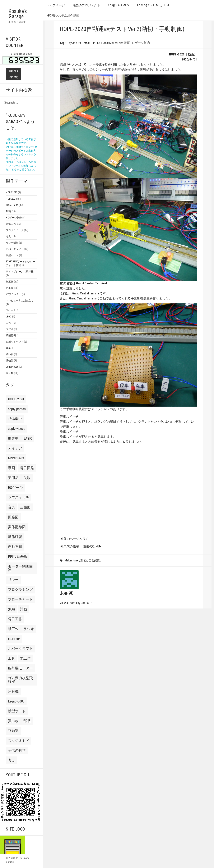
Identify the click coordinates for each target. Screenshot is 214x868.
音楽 (8, 348)
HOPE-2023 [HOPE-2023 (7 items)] (16, 399)
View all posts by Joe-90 (75, 603)
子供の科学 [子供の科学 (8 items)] (17, 750)
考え (8, 236)
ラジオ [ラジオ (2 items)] (29, 629)
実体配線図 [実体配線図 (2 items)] (17, 527)
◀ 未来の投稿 (69, 546)
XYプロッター (14, 294)
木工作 (10, 288)
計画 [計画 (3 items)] (23, 609)
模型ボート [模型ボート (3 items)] (17, 711)
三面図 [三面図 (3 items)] (25, 507)
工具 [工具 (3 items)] (11, 658)
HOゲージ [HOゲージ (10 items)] (15, 488)
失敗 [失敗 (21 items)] (27, 478)
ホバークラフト (15, 249)
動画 (8, 211)
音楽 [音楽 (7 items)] (11, 507)
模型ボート (12, 255)
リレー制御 (12, 243)
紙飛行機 (11, 335)
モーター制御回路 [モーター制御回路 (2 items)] (20, 568)
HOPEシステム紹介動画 (63, 15)
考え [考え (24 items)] (11, 760)
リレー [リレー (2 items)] (13, 580)
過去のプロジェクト (87, 5)
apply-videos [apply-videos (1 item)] (17, 429)
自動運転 (95, 560)
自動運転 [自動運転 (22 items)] (15, 547)
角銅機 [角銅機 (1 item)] (13, 691)
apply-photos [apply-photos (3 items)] (17, 409)
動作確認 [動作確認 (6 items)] (15, 537)
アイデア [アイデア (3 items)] (15, 448)
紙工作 (10, 282)
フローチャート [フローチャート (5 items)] (20, 599)
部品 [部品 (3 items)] (27, 721)
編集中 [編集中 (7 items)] (13, 438)
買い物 (10, 354)
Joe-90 (67, 593)
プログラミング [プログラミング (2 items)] (20, 589)
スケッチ (11, 310)
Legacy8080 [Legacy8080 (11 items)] (16, 701)
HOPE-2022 (12, 193)
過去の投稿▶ (92, 546)
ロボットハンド (15, 342)
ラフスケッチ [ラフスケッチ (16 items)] (19, 497)
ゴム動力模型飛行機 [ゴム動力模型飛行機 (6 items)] (20, 680)
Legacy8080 (12, 367)
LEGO (9, 317)
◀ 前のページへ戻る (74, 539)
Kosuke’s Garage (18, 14)
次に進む (14, 77)
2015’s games (118, 5)
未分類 (10, 373)
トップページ (56, 5)
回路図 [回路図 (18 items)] (13, 517)
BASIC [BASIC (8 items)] (28, 438)
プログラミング (15, 230)
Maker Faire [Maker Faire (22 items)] (16, 458)
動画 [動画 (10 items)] (11, 468)
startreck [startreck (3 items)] (14, 639)
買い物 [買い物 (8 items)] (13, 721)
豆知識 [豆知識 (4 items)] (13, 731)
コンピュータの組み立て (20, 300)
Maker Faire (12, 205)
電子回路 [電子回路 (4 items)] (27, 468)
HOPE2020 (11, 199)
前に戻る (14, 71)
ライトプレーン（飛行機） (21, 272)
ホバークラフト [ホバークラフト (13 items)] (20, 648)
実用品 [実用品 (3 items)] (13, 478)
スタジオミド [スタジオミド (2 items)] (19, 741)
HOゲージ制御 (14, 218)
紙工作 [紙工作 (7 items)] (13, 629)
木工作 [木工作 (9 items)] (25, 658)
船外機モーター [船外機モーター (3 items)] (20, 668)
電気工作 (11, 224)
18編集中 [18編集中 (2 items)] (15, 419)
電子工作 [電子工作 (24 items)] (15, 619)
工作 (8, 323)
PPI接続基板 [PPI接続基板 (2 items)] (18, 556)
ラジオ (10, 329)
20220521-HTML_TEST (153, 5)
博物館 (10, 361)
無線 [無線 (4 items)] (11, 609)
